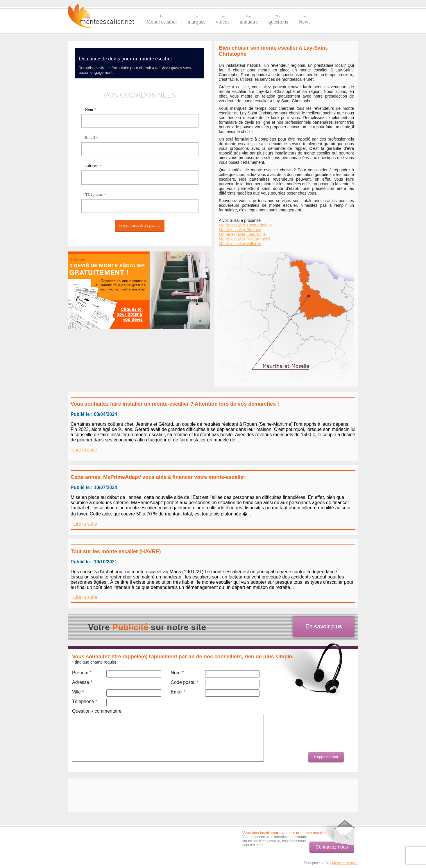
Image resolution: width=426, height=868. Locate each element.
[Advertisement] (139, 369)
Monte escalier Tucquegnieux (245, 225)
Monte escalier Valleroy (240, 244)
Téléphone (96, 194)
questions (278, 20)
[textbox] (140, 177)
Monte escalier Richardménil (245, 239)
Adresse (93, 166)
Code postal (185, 682)
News (304, 20)
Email (92, 138)
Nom (91, 109)
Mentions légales (345, 863)
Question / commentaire (97, 711)
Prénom (82, 673)
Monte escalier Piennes (240, 230)
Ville (78, 692)
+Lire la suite (84, 450)
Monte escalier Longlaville (242, 234)
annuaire (249, 20)
